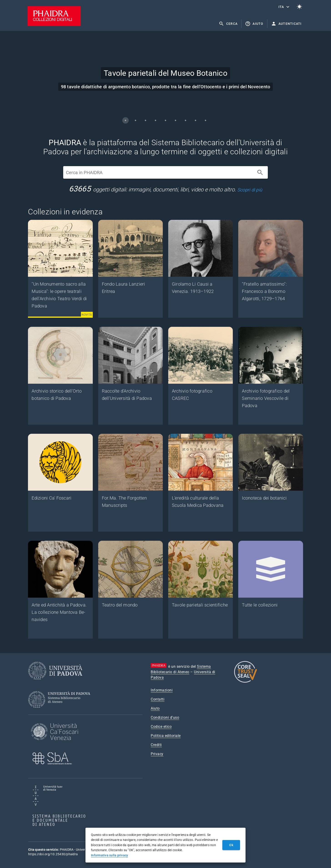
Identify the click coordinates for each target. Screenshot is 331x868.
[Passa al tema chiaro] (299, 7)
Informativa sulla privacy (109, 855)
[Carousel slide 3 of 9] (145, 120)
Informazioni (162, 690)
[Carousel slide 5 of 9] (165, 120)
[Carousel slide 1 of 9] (125, 120)
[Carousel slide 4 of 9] (155, 120)
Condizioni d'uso (165, 717)
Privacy (157, 754)
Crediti (156, 745)
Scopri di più (250, 190)
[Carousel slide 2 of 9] (135, 120)
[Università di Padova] (55, 683)
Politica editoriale (166, 736)
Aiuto (155, 708)
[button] (284, 7)
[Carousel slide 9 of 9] (206, 120)
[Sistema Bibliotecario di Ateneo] (61, 712)
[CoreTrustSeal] (246, 682)
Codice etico (161, 727)
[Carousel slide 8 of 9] (196, 120)
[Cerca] (260, 173)
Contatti (158, 699)
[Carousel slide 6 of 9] (176, 120)
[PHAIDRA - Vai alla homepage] (54, 25)
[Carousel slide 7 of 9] (186, 120)
